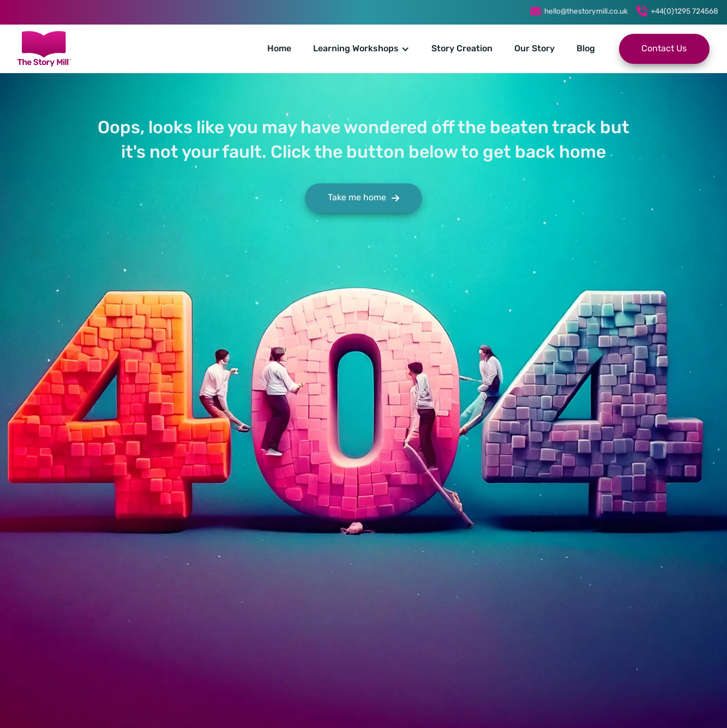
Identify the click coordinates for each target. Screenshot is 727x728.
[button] (361, 49)
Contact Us (664, 49)
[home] (44, 49)
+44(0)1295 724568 (684, 12)
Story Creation (462, 49)
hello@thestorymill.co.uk (586, 12)
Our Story (534, 49)
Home (279, 49)
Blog (586, 49)
